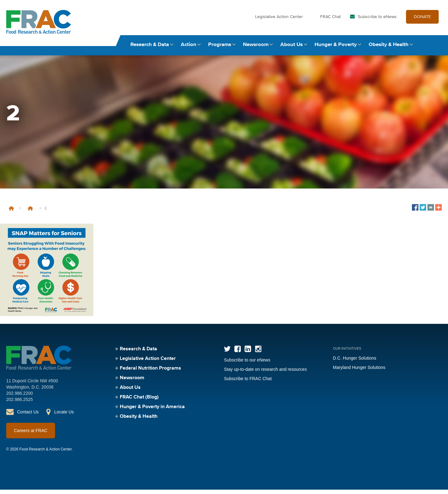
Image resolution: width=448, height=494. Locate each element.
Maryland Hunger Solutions (359, 372)
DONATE (422, 21)
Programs (220, 49)
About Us (292, 49)
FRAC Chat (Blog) (139, 402)
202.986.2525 (20, 404)
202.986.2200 (20, 398)
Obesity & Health (389, 49)
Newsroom (256, 49)
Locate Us (64, 416)
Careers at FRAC (31, 435)
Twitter (227, 353)
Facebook (238, 353)
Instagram (258, 353)
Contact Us (28, 416)
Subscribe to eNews (377, 21)
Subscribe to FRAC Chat (248, 383)
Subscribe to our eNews (247, 364)
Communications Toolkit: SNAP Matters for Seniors (30, 213)
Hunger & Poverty (336, 49)
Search (436, 49)
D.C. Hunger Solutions (355, 362)
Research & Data (150, 49)
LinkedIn (248, 353)
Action (189, 49)
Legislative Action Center (279, 21)
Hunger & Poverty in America (152, 411)
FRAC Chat (330, 21)
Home (11, 213)
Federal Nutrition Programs (150, 373)
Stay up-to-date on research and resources (265, 374)
